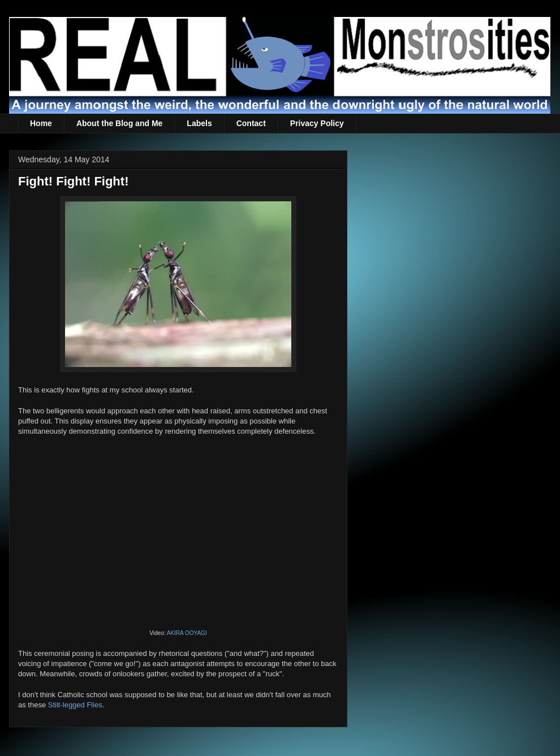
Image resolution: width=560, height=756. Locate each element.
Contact (251, 123)
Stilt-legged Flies (75, 705)
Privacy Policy (317, 123)
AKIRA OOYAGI (187, 633)
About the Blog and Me (119, 123)
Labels (199, 123)
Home (41, 123)
